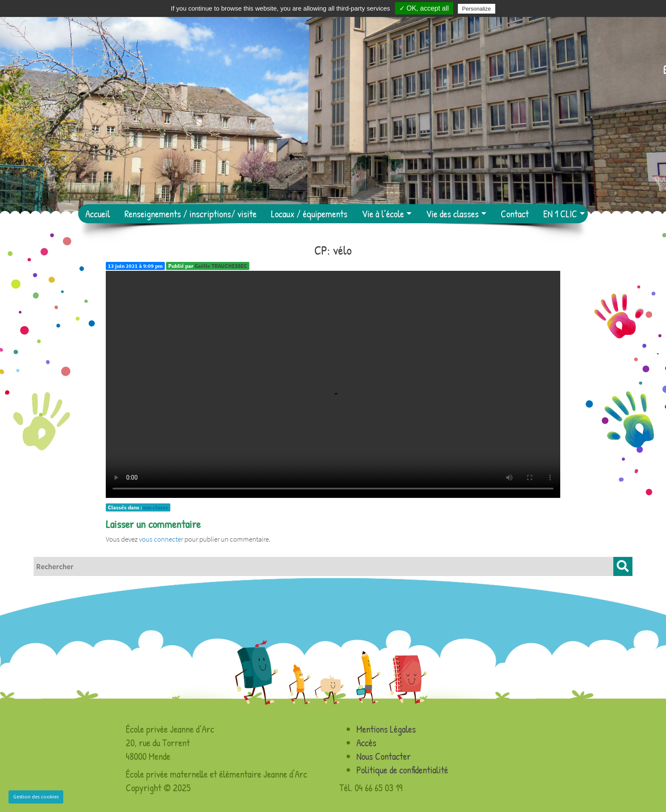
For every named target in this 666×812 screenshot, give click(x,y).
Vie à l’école (383, 214)
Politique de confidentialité (402, 770)
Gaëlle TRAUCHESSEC (221, 266)
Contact (515, 214)
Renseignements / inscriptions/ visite (190, 214)
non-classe (155, 507)
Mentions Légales (386, 729)
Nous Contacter (384, 756)
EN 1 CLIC (560, 214)
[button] (623, 566)
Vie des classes (452, 214)
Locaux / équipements (309, 214)
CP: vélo (333, 250)
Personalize (477, 9)
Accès (366, 743)
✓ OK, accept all (424, 8)
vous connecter (161, 539)
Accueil (98, 214)
